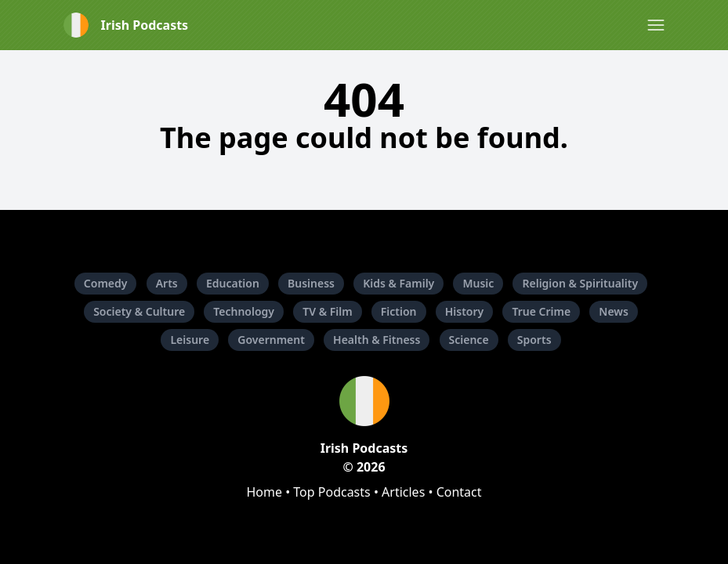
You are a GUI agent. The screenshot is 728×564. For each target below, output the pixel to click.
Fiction (399, 311)
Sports (534, 340)
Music (478, 283)
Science (469, 340)
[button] (656, 25)
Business (311, 283)
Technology (244, 311)
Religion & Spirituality (580, 283)
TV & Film (327, 311)
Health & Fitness (377, 340)
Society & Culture (139, 311)
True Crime (541, 311)
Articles (403, 492)
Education (233, 283)
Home (264, 492)
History (465, 311)
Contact (459, 492)
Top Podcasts (331, 492)
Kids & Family (398, 283)
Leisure (190, 340)
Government (271, 340)
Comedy (106, 283)
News (614, 311)
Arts (167, 283)
